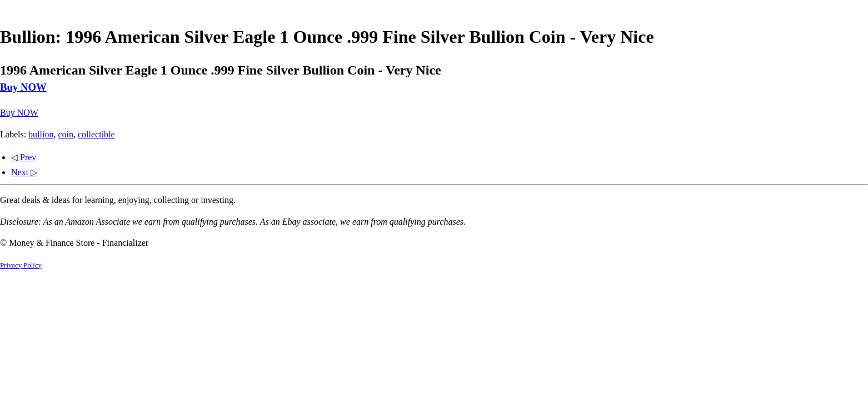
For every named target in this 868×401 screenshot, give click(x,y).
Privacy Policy (21, 265)
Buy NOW (23, 87)
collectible (96, 134)
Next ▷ (24, 172)
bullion (41, 134)
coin (66, 134)
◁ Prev (24, 157)
